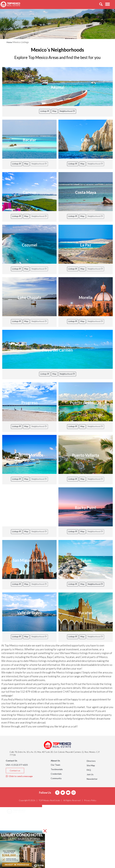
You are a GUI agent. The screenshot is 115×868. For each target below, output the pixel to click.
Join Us (90, 774)
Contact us (15, 770)
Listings (45, 111)
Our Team (55, 765)
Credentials (56, 774)
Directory (91, 761)
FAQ (89, 770)
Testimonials (57, 769)
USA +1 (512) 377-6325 (17, 765)
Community (56, 778)
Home (9, 42)
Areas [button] (13, 819)
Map (54, 111)
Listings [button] (14, 827)
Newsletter (92, 779)
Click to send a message (19, 776)
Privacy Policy (90, 800)
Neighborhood (67, 111)
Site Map (91, 765)
